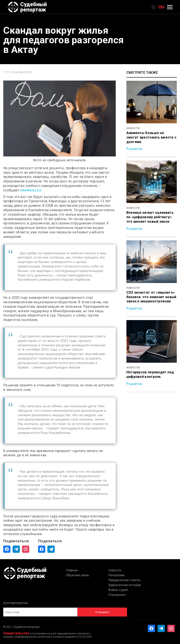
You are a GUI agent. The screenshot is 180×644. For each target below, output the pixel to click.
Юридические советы (125, 580)
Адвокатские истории (125, 585)
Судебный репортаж (27, 7)
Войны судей (118, 590)
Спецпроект (117, 595)
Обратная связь (78, 575)
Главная (72, 570)
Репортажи (116, 575)
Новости (115, 570)
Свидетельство (16, 633)
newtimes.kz (31, 190)
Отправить (102, 612)
